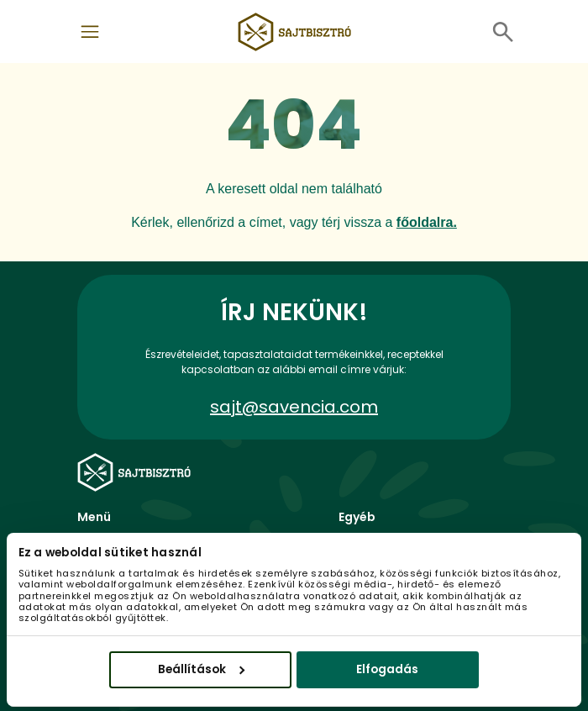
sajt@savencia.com (294, 407)
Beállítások (201, 669)
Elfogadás (387, 669)
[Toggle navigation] (90, 32)
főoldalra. (427, 222)
